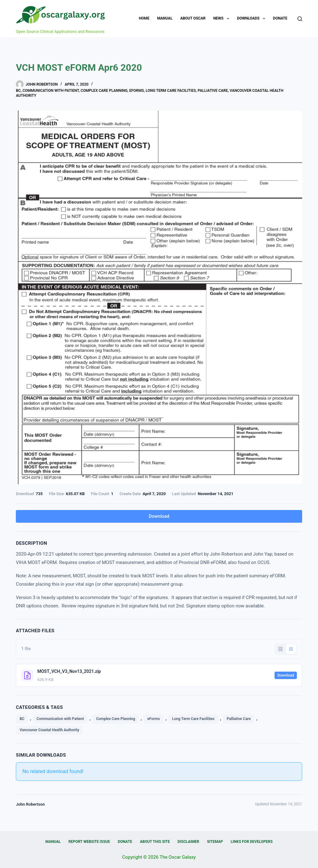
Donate (280, 18)
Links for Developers (252, 842)
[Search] (300, 19)
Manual (165, 18)
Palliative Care (213, 91)
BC (18, 91)
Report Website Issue (89, 842)
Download (159, 516)
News (223, 19)
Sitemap (215, 842)
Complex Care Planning (104, 91)
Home (144, 18)
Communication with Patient (50, 91)
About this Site (155, 842)
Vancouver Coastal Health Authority (49, 730)
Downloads (252, 19)
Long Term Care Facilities (171, 91)
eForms (136, 91)
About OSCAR (193, 18)
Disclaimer (189, 842)
